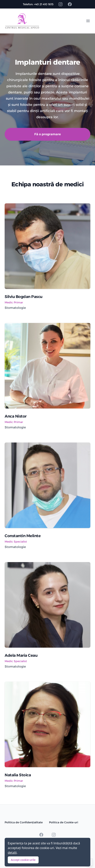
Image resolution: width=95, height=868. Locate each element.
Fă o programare (48, 134)
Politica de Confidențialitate (24, 822)
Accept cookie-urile (23, 860)
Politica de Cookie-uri (64, 822)
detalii (12, 853)
